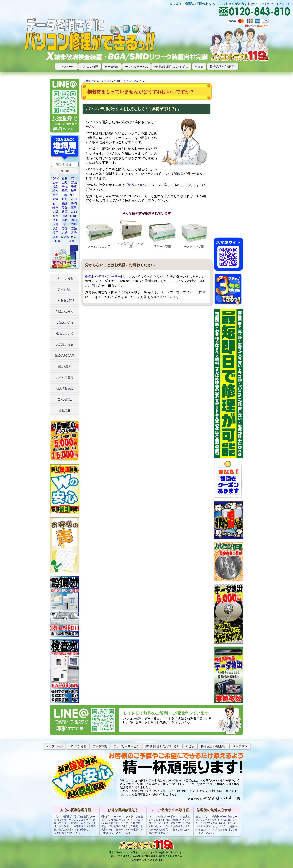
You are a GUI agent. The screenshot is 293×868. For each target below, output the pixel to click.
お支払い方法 (65, 344)
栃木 (55, 191)
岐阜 (55, 208)
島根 (65, 220)
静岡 (74, 203)
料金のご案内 (65, 311)
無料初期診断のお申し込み (171, 67)
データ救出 (112, 67)
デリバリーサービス (113, 276)
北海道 (55, 178)
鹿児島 (65, 237)
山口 (65, 224)
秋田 (74, 178)
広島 (55, 224)
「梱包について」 (138, 185)
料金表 (199, 67)
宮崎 (74, 233)
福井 (65, 203)
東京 (55, 195)
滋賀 (65, 216)
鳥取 (55, 220)
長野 (65, 199)
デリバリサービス (137, 67)
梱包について (65, 333)
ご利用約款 (65, 399)
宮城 (74, 182)
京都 (74, 212)
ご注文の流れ (65, 322)
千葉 (74, 187)
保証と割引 (65, 366)
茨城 (65, 187)
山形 (65, 182)
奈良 (55, 216)
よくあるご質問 (65, 300)
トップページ (66, 67)
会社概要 (65, 410)
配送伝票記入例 (65, 355)
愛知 (65, 208)
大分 (65, 233)
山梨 (65, 195)
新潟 (55, 199)
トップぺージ (54, 746)
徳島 (55, 229)
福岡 (55, 233)
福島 (55, 187)
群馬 (65, 191)
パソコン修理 (90, 67)
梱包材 (90, 276)
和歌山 (74, 216)
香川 (74, 224)
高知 (74, 229)
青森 (65, 178)
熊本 (55, 237)
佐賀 (74, 237)
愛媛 (65, 229)
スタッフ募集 (65, 377)
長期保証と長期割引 (223, 67)
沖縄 (72, 241)
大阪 (55, 212)
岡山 (74, 220)
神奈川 (74, 195)
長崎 (58, 241)
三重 (74, 208)
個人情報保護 (65, 388)
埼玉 (74, 191)
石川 (55, 203)
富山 (74, 199)
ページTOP (240, 746)
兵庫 (65, 212)
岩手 (55, 182)
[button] (65, 171)
